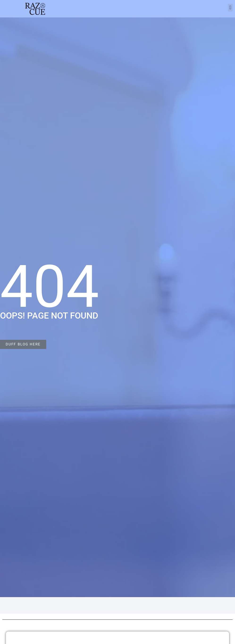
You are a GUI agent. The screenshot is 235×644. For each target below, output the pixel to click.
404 (50, 287)
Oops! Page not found (49, 316)
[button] (230, 8)
